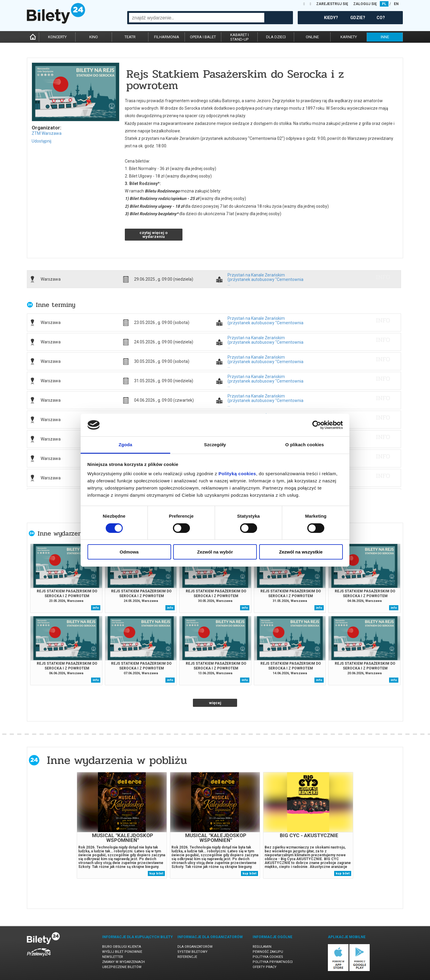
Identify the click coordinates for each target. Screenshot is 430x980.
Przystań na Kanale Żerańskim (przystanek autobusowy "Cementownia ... (265, 277)
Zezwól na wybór (215, 552)
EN (396, 4)
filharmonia (167, 37)
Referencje (187, 957)
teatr (130, 37)
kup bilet (156, 873)
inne (385, 37)
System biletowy (192, 952)
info (383, 277)
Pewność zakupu (268, 952)
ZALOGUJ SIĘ (365, 4)
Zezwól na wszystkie (301, 552)
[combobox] (197, 18)
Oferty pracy (265, 967)
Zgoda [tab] (125, 445)
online (312, 37)
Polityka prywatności (273, 962)
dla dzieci (276, 37)
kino (94, 37)
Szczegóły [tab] (215, 445)
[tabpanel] (122, 825)
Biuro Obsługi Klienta (122, 947)
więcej (215, 703)
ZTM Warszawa (47, 133)
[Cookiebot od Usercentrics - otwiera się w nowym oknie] (317, 425)
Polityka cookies (268, 957)
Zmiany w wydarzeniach (123, 962)
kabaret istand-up (239, 37)
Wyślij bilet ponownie (122, 952)
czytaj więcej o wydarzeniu (153, 235)
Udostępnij (42, 141)
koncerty (57, 37)
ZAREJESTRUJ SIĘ (332, 4)
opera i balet (203, 37)
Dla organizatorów (195, 947)
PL (384, 4)
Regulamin (262, 947)
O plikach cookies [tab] (304, 445)
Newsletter (113, 957)
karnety (349, 37)
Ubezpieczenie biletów (122, 967)
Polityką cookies (237, 474)
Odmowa (129, 552)
